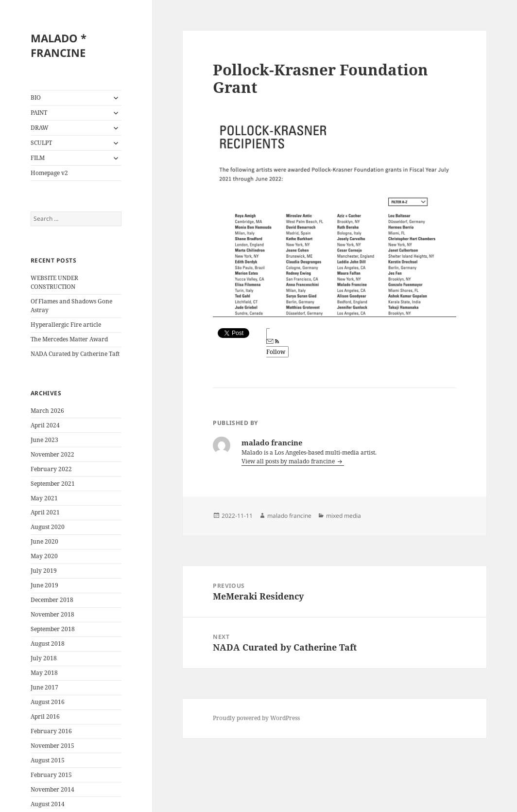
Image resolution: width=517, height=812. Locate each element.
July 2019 (44, 571)
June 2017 (44, 687)
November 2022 (52, 454)
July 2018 (44, 658)
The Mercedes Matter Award (69, 339)
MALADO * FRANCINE (59, 45)
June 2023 (44, 440)
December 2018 (52, 600)
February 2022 (51, 469)
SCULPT (41, 143)
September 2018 (53, 629)
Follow (276, 347)
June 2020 (44, 541)
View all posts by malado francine (289, 461)
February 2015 (51, 775)
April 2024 (45, 425)
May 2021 (44, 498)
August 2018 (48, 644)
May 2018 (44, 673)
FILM (38, 158)
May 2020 (44, 556)
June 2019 (44, 585)
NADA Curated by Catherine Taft (75, 354)
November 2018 (52, 614)
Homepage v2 (49, 173)
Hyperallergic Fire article (66, 325)
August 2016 (48, 702)
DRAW (40, 128)
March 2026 (47, 411)
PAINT (39, 113)
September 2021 (53, 484)
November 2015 (52, 746)
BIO (36, 97)
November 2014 (52, 789)
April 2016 (45, 716)
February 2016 (51, 731)
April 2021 (45, 512)
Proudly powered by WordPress (256, 718)
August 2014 (48, 804)
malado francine (289, 516)
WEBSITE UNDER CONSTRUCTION (54, 282)
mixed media (344, 516)
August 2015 (48, 760)
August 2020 (48, 527)
